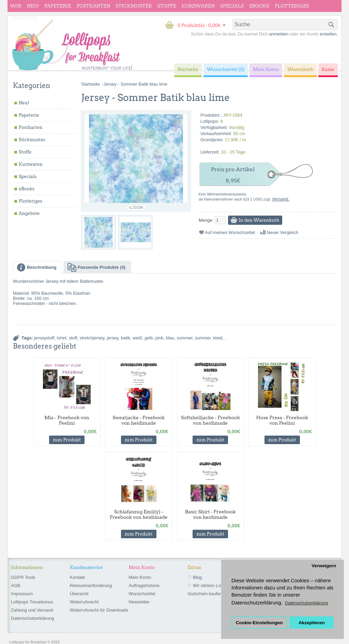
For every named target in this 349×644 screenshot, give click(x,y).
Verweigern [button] (324, 566)
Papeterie (58, 6)
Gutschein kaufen (205, 594)
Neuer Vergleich (283, 232)
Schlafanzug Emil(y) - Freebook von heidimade (139, 514)
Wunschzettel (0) (226, 69)
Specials (232, 6)
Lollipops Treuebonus (32, 602)
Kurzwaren (198, 6)
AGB (16, 586)
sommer (185, 338)
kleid (218, 338)
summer (203, 338)
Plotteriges (292, 6)
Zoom (138, 208)
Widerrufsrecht (84, 602)
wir (16, 6)
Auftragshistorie (144, 586)
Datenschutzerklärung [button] (306, 603)
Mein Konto (140, 577)
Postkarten (93, 6)
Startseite (90, 84)
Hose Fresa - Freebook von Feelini (282, 420)
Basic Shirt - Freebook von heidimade (210, 514)
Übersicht (79, 594)
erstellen (328, 34)
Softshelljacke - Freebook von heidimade (210, 420)
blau (170, 338)
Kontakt (77, 577)
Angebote (24, 18)
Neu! (33, 6)
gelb (149, 338)
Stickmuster (134, 6)
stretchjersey (92, 338)
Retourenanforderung (91, 586)
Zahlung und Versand (32, 610)
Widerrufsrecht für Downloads (99, 610)
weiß (137, 338)
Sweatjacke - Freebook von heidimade (139, 420)
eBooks (259, 6)
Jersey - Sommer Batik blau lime (135, 84)
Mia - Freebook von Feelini (67, 420)
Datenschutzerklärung (32, 618)
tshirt (62, 338)
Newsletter (139, 602)
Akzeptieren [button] (312, 623)
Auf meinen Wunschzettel (230, 232)
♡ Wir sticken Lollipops (210, 586)
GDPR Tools (23, 577)
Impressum (22, 594)
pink (160, 338)
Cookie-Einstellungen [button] (259, 623)
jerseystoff (44, 338)
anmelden (279, 34)
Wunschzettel (142, 594)
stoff (73, 338)
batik (126, 338)
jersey (113, 338)
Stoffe (167, 6)
